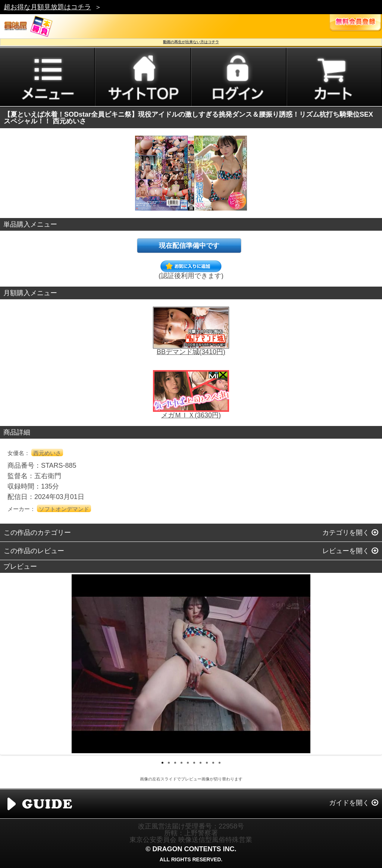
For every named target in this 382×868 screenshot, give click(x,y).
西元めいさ (47, 453)
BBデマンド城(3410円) (191, 352)
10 (220, 763)
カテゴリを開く (346, 533)
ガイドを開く (349, 803)
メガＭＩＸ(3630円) (191, 415)
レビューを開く (346, 551)
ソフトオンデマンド (64, 509)
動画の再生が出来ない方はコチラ (191, 42)
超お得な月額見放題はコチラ (47, 7)
